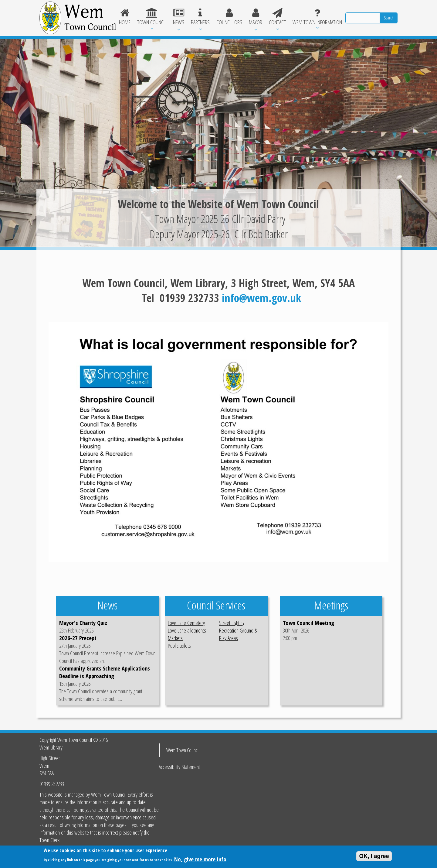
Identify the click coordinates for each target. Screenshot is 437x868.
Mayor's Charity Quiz (83, 623)
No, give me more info (200, 860)
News (179, 17)
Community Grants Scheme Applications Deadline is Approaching (105, 672)
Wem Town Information (317, 17)
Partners (200, 17)
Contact (277, 17)
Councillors (229, 17)
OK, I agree (374, 857)
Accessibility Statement (179, 767)
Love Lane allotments (187, 630)
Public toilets (179, 645)
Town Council (152, 17)
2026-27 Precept (78, 638)
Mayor (256, 17)
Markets (175, 638)
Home (125, 17)
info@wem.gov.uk (261, 298)
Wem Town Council (183, 750)
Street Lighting (232, 623)
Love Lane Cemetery (186, 623)
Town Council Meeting (308, 623)
